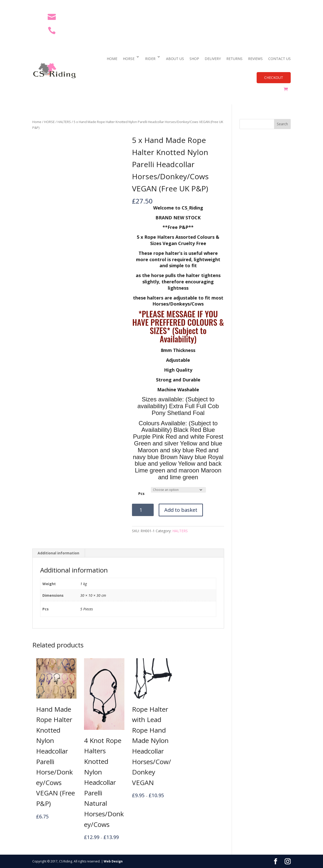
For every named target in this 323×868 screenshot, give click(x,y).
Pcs (141, 493)
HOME (112, 59)
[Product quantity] (143, 510)
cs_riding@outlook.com (85, 16)
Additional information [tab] (58, 553)
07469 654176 (74, 30)
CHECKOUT (274, 78)
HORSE (129, 59)
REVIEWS (255, 59)
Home (37, 122)
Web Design (113, 861)
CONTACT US (279, 59)
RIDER (150, 59)
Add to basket (181, 510)
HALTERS (64, 122)
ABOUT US (175, 59)
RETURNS (234, 59)
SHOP (194, 59)
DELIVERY (213, 59)
